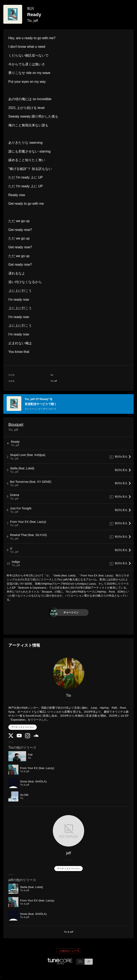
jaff (68, 853)
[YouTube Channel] (19, 736)
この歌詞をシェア (68, 951)
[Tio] (68, 673)
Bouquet (16, 424)
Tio (68, 695)
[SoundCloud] (36, 736)
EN (80, 961)
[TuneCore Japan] (60, 963)
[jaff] (68, 831)
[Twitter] (11, 737)
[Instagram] (28, 737)
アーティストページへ (23, 727)
